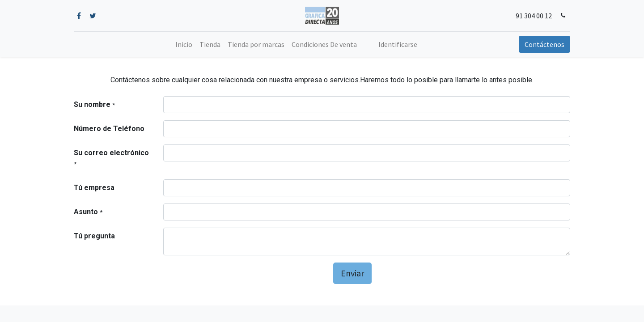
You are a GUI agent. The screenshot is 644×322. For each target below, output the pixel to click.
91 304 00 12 (534, 16)
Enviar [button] (352, 273)
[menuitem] (184, 44)
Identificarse (398, 44)
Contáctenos (544, 44)
